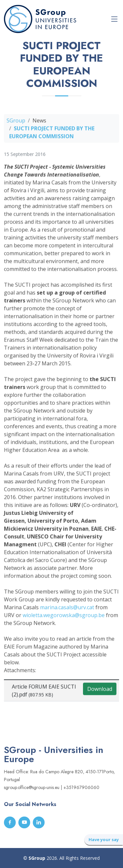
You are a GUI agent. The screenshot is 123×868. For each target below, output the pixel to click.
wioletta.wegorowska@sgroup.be (64, 617)
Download (100, 691)
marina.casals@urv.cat (67, 609)
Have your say (104, 839)
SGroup (16, 122)
